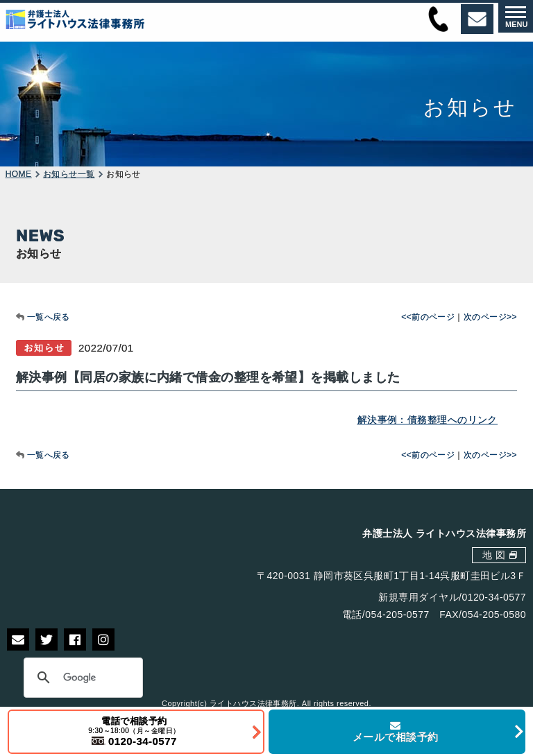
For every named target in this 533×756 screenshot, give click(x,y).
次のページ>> (490, 317)
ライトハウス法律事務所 (253, 703)
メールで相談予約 (396, 732)
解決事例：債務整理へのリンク (428, 420)
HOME (19, 174)
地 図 (494, 555)
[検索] (81, 678)
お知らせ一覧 (69, 174)
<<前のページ (428, 317)
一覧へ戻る (49, 317)
